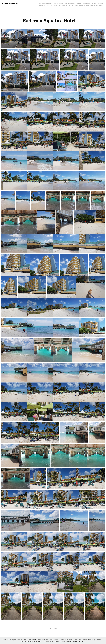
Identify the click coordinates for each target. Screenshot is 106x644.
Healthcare (57, 6)
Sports (51, 8)
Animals (79, 4)
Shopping (45, 8)
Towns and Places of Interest (64, 8)
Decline (80, 641)
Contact (100, 8)
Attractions (86, 4)
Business (101, 4)
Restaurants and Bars (97, 6)
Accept (75, 641)
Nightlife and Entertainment (80, 6)
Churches (49, 6)
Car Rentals (41, 6)
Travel (76, 8)
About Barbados (59, 4)
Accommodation (70, 4)
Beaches (94, 4)
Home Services (66, 6)
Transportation (84, 8)
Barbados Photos (10, 4)
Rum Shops (37, 8)
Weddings (93, 8)
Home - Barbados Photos (45, 4)
